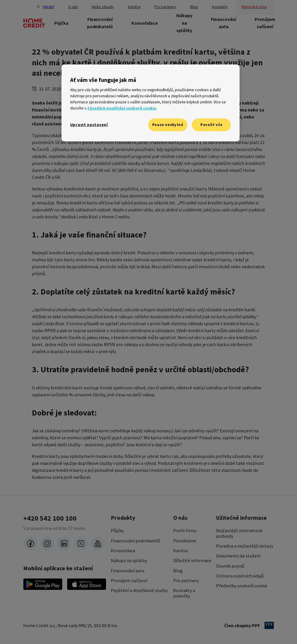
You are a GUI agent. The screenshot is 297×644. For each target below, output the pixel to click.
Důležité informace (192, 560)
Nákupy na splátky (129, 560)
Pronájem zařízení (129, 580)
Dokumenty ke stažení (238, 556)
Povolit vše (211, 125)
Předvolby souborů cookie (242, 586)
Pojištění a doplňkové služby (139, 590)
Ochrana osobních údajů (240, 576)
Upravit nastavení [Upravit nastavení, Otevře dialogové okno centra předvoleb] (89, 125)
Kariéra (180, 551)
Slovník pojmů (230, 566)
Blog (178, 571)
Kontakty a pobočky (184, 593)
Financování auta (128, 571)
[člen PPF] (269, 625)
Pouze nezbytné (168, 125)
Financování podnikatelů (135, 541)
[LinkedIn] (64, 544)
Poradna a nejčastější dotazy (245, 546)
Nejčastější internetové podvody (239, 533)
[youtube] (98, 544)
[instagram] (47, 544)
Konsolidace (123, 551)
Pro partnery (186, 580)
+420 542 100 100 (50, 518)
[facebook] (30, 544)
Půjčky (117, 530)
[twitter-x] (81, 544)
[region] (151, 103)
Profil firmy (185, 530)
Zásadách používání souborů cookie (122, 108)
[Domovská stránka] (34, 23)
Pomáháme (185, 541)
